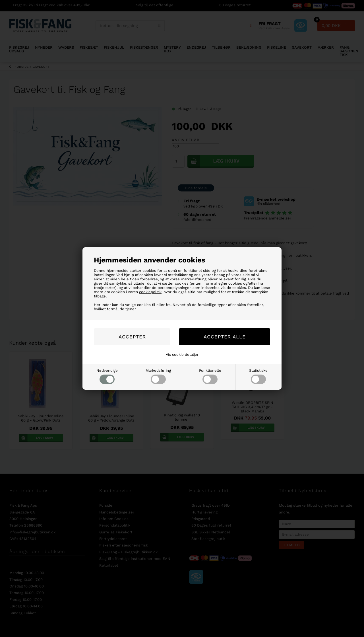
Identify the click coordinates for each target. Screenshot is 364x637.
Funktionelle (210, 376)
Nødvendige (107, 376)
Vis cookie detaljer (182, 355)
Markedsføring (158, 376)
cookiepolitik (150, 292)
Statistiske (258, 376)
